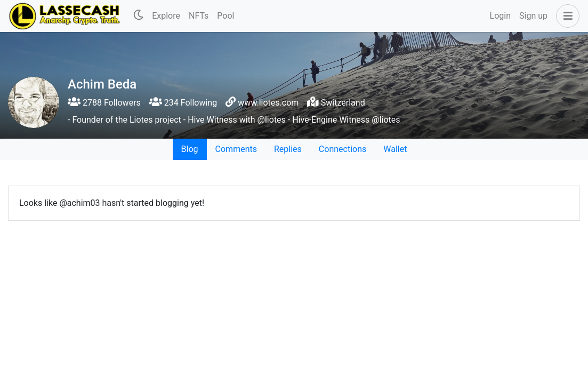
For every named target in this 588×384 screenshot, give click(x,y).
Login (500, 16)
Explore (166, 16)
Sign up (533, 16)
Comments (236, 149)
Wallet (395, 149)
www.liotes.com (268, 103)
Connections (343, 149)
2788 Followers (104, 103)
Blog (190, 149)
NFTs (199, 16)
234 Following (183, 103)
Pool (225, 16)
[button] (566, 16)
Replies (288, 149)
